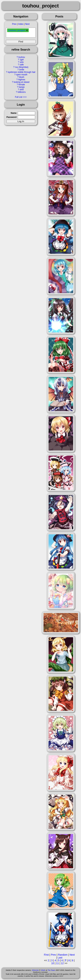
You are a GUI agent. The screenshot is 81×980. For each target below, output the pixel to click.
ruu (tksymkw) (22, 67)
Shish (43, 970)
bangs (22, 87)
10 (53, 963)
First (46, 955)
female (22, 85)
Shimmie (35, 970)
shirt (22, 90)
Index (21, 24)
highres (22, 80)
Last (60, 958)
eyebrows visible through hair (22, 72)
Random (63, 955)
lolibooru (22, 92)
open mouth (22, 75)
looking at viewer (22, 82)
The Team (51, 970)
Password (11, 117)
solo (22, 62)
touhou (22, 57)
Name (14, 113)
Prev (14, 24)
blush (22, 77)
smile (22, 70)
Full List (19, 97)
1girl (22, 60)
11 (58, 963)
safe (22, 65)
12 (62, 963)
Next (27, 24)
